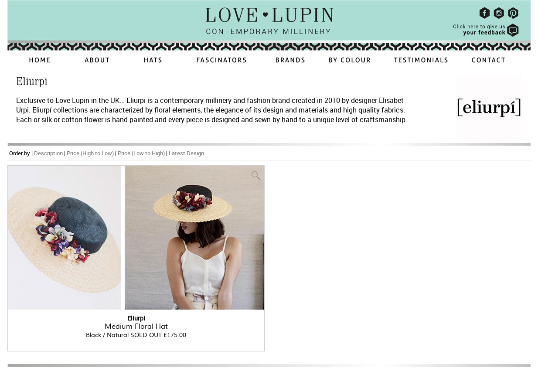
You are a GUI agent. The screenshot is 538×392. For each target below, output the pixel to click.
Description (48, 153)
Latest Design (186, 153)
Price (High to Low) (90, 153)
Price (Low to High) (141, 153)
